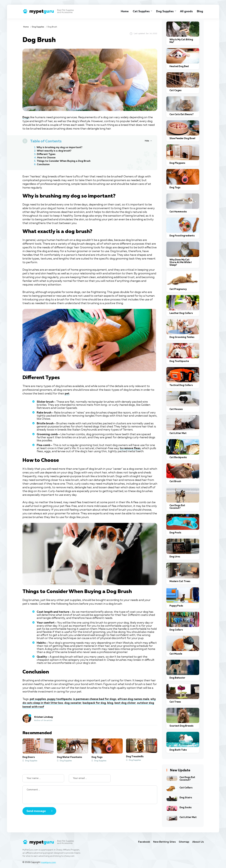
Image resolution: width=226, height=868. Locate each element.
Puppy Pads (176, 606)
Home (124, 11)
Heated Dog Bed (179, 66)
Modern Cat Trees (180, 581)
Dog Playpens (177, 163)
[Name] (43, 778)
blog (110, 703)
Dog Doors (29, 757)
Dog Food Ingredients (182, 236)
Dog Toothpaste (179, 361)
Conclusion (43, 164)
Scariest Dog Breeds (181, 726)
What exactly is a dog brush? (54, 151)
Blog (200, 11)
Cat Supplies (140, 11)
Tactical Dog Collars (181, 385)
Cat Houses (176, 409)
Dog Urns (175, 557)
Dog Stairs (186, 798)
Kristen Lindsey (44, 717)
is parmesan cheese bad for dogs (95, 699)
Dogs (26, 117)
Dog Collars (176, 630)
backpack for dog (94, 703)
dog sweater (73, 703)
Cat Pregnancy (178, 289)
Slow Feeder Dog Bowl (182, 138)
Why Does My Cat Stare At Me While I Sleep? (181, 262)
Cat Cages (176, 90)
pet (67, 394)
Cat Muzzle (176, 654)
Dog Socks (186, 808)
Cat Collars (186, 788)
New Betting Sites (164, 842)
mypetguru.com (49, 862)
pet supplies (38, 699)
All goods (186, 11)
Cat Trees (175, 702)
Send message (36, 811)
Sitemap (184, 842)
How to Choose (46, 158)
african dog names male (134, 699)
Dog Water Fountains (70, 757)
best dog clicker (125, 703)
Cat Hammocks (178, 212)
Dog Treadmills (135, 756)
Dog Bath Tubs (178, 750)
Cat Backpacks (178, 457)
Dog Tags (97, 757)
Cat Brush (175, 481)
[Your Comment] (90, 794)
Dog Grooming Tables (182, 337)
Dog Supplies (164, 11)
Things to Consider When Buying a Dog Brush (64, 161)
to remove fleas (130, 448)
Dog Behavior (177, 678)
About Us (198, 842)
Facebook (144, 842)
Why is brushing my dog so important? (60, 147)
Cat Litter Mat (178, 433)
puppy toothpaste (59, 699)
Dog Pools (175, 533)
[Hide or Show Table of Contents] (148, 141)
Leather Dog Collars (181, 313)
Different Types (46, 154)
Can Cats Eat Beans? (182, 114)
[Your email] (90, 778)
